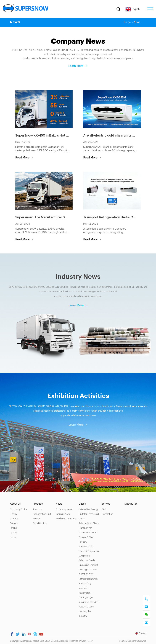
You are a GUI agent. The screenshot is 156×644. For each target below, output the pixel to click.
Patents (14, 527)
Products (39, 503)
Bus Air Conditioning (40, 520)
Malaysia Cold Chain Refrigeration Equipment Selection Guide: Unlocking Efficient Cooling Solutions (89, 557)
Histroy (14, 513)
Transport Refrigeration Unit (42, 511)
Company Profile (19, 509)
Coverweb (141, 640)
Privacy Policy (86, 640)
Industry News (63, 513)
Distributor (131, 503)
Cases (82, 503)
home (127, 22)
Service (106, 503)
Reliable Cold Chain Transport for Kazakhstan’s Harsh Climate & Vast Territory (89, 532)
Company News (64, 509)
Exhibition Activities (66, 518)
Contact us (107, 513)
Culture (14, 518)
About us (16, 503)
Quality (14, 532)
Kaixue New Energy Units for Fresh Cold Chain (89, 513)
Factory (14, 523)
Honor (14, 537)
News (137, 22)
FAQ (104, 509)
